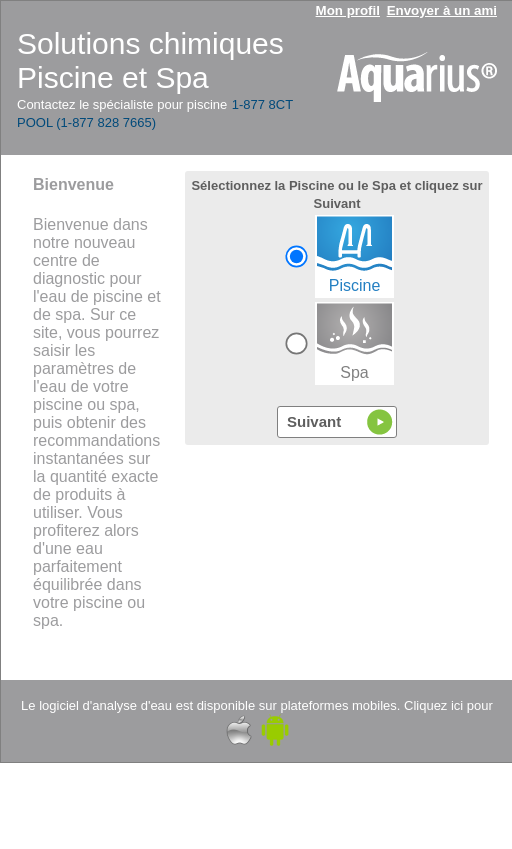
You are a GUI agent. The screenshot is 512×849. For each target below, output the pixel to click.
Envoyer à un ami (442, 10)
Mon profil (348, 10)
